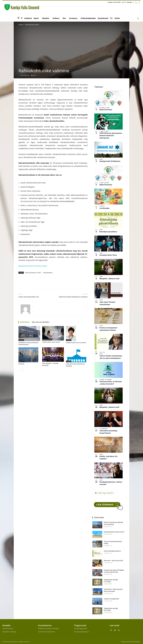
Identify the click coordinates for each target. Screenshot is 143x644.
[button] (138, 18)
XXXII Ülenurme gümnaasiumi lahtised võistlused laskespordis (111, 136)
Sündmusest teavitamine (47, 632)
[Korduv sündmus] (104, 206)
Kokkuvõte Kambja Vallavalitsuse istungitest (73, 297)
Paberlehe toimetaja (9, 632)
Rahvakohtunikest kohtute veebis (33, 266)
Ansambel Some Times (108, 255)
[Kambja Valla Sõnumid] (21, 7)
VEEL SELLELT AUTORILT (41, 322)
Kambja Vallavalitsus (134, 642)
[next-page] (23, 370)
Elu (20, 361)
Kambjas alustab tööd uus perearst (76, 343)
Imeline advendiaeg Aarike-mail (29, 297)
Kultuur (45, 361)
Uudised (21, 25)
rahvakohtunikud (48, 273)
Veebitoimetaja (8, 628)
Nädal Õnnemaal (106, 110)
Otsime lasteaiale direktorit (112, 551)
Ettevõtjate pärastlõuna (108, 232)
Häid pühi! (21, 364)
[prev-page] (20, 370)
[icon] (18, 18)
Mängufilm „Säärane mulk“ (110, 279)
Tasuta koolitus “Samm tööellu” (51, 342)
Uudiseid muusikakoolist (111, 599)
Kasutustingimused (80, 628)
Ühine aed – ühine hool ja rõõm (114, 561)
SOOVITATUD (25, 322)
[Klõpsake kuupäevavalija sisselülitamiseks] (99, 87)
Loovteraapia (104, 208)
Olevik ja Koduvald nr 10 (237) (33, 273)
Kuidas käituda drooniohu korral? (114, 532)
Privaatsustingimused (81, 632)
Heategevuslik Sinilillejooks (110, 161)
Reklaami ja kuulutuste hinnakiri (49, 628)
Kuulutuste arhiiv (47, 340)
